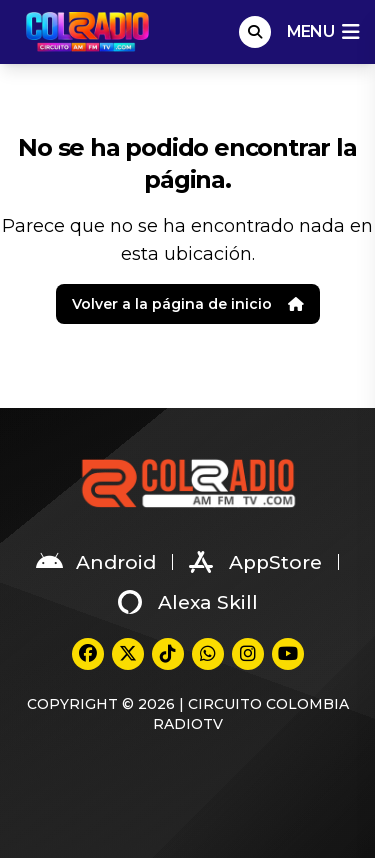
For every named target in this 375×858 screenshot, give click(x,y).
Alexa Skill (188, 602)
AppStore (255, 562)
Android (96, 562)
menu (323, 32)
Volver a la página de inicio (188, 304)
